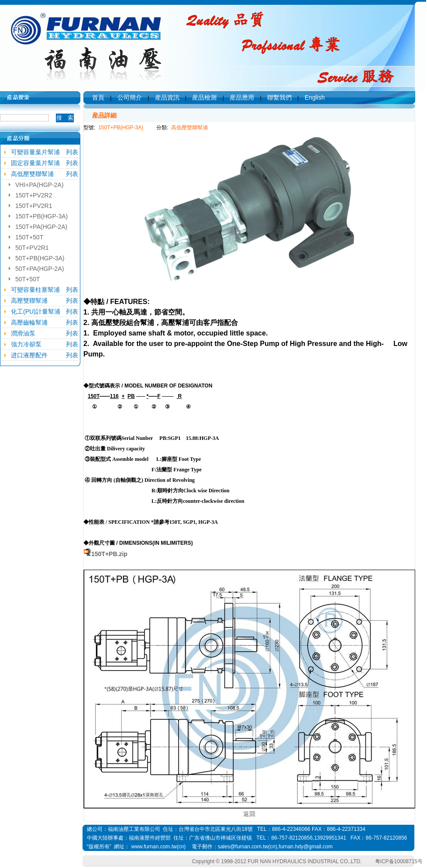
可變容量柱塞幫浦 (35, 290)
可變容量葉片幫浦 (35, 152)
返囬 (249, 814)
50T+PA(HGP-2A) (40, 269)
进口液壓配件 (29, 355)
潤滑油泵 (23, 333)
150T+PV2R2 (34, 195)
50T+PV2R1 (32, 248)
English (315, 97)
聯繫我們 (279, 97)
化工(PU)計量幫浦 (36, 311)
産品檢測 (204, 97)
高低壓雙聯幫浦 (32, 174)
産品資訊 (167, 97)
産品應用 (242, 97)
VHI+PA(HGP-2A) (40, 185)
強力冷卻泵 (26, 344)
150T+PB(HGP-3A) (41, 216)
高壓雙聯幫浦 (29, 301)
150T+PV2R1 (34, 206)
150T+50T (29, 237)
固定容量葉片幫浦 (35, 163)
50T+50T (28, 279)
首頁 (98, 97)
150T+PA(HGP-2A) (41, 227)
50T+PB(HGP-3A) (40, 258)
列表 (72, 152)
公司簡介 (130, 97)
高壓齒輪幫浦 (29, 322)
